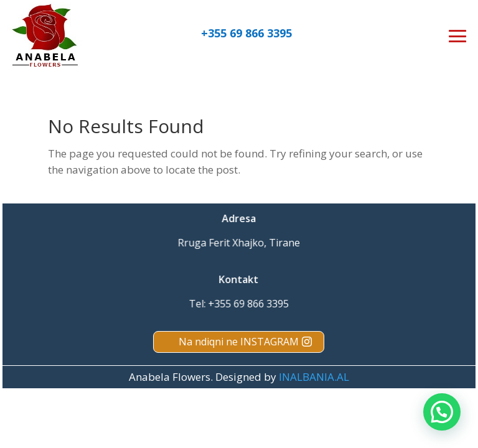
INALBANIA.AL (314, 377)
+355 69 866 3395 (246, 33)
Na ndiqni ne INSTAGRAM (239, 342)
